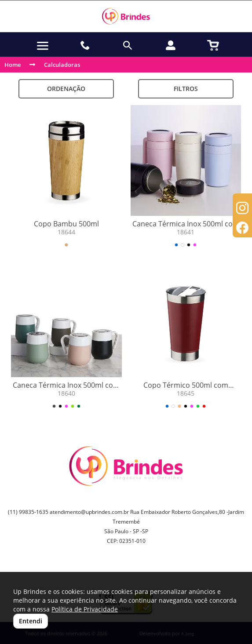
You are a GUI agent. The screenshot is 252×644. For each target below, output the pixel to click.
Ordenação (66, 89)
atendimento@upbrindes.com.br (89, 512)
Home (13, 65)
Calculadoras (62, 65)
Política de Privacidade (85, 609)
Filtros (186, 89)
